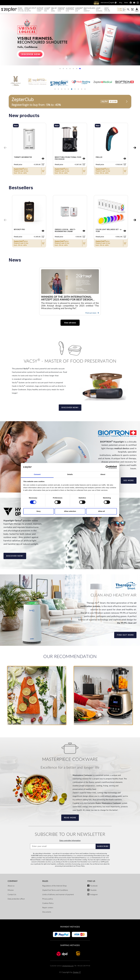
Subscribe (103, 846)
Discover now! (70, 408)
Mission (11, 890)
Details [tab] (70, 474)
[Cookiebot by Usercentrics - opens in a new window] (107, 467)
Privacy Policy (80, 866)
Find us (91, 881)
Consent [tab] (37, 474)
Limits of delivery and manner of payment (58, 895)
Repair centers (48, 908)
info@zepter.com (68, 966)
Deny (39, 511)
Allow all (101, 511)
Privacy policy (48, 899)
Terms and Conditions (82, 854)
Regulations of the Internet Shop (54, 886)
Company (13, 881)
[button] (60, 69)
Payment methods (70, 927)
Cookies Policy (48, 903)
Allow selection (70, 511)
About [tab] (103, 474)
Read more (70, 818)
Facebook (94, 886)
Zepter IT (77, 972)
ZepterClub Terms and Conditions (55, 890)
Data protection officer (16, 899)
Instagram (94, 895)
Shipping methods (70, 945)
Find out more (92, 313)
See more (129, 481)
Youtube (93, 890)
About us (11, 886)
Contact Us (12, 895)
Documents (47, 912)
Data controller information (70, 841)
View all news (70, 323)
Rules (45, 881)
